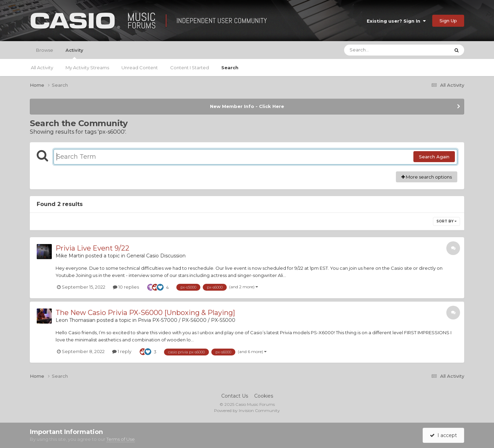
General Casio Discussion (156, 256)
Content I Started (190, 68)
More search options (427, 177)
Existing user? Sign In (396, 21)
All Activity (42, 68)
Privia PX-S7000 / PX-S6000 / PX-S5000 (187, 320)
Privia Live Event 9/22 (92, 248)
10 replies (126, 287)
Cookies (264, 396)
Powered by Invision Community (247, 410)
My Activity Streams (87, 68)
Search (230, 68)
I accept (443, 435)
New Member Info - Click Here (247, 106)
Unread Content (140, 68)
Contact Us (235, 396)
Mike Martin (70, 256)
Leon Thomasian (75, 320)
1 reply (122, 351)
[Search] (378, 50)
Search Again (434, 157)
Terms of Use (121, 439)
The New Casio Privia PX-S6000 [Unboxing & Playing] (145, 313)
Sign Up (448, 21)
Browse (45, 50)
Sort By (446, 221)
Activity (74, 53)
